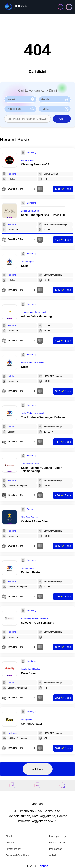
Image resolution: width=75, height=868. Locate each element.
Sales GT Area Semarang (38, 623)
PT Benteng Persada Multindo (34, 619)
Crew (24, 367)
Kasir (24, 266)
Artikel (52, 855)
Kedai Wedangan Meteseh (33, 363)
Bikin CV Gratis (57, 843)
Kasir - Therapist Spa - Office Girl (43, 215)
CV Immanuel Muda (30, 464)
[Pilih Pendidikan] (20, 109)
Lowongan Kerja (58, 836)
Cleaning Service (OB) (36, 164)
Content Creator (32, 724)
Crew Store (28, 673)
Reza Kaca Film (28, 160)
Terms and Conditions (17, 855)
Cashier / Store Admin (36, 521)
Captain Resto (30, 572)
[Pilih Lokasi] (20, 99)
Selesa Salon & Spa (30, 211)
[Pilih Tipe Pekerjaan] (55, 109)
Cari (62, 119)
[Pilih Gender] (55, 99)
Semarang (32, 152)
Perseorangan (27, 262)
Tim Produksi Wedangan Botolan (43, 417)
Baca (63, 189)
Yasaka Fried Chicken (31, 669)
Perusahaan (56, 849)
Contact (10, 843)
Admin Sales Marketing (36, 316)
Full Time (12, 174)
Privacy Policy (13, 849)
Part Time (12, 733)
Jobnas (43, 866)
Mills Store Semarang (31, 517)
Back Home (37, 769)
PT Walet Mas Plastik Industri (34, 312)
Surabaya (31, 661)
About (9, 836)
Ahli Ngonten (27, 720)
